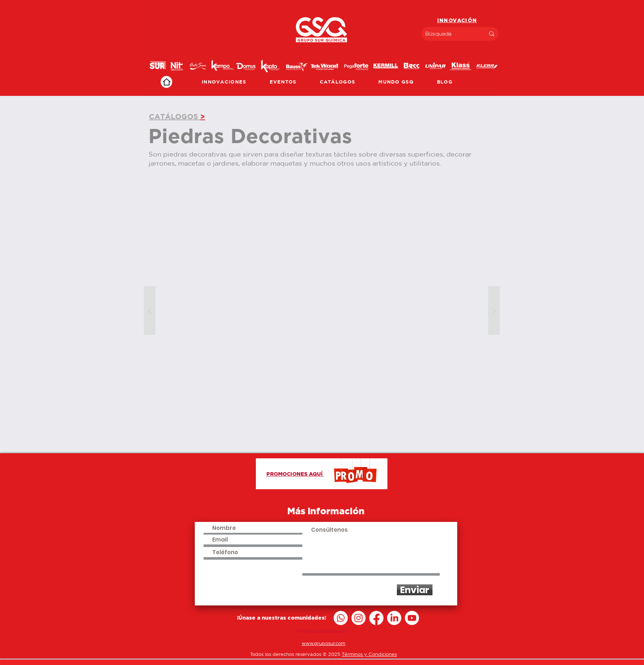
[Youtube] (412, 618)
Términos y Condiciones (369, 654)
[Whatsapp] (341, 618)
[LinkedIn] (394, 618)
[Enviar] (415, 590)
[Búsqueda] (450, 34)
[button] (322, 311)
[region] (322, 49)
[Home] (166, 82)
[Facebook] (376, 618)
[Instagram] (359, 618)
